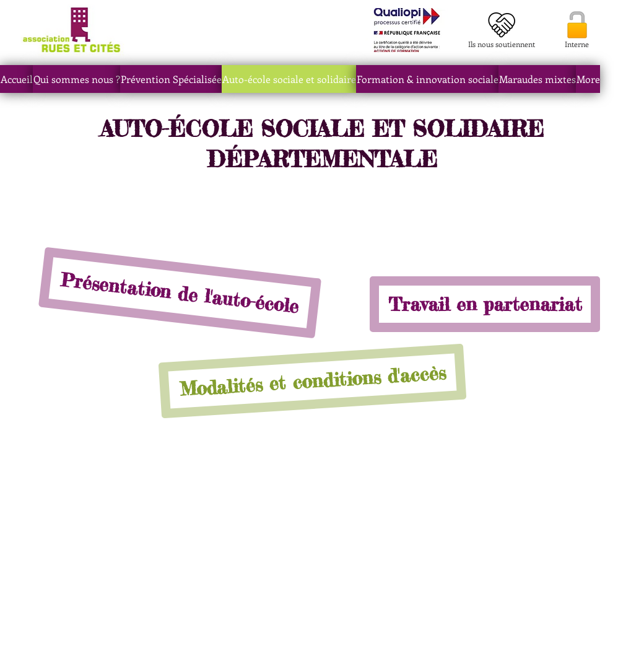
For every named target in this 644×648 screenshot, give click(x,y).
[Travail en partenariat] (485, 304)
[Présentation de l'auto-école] (180, 293)
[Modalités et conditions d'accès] (313, 381)
